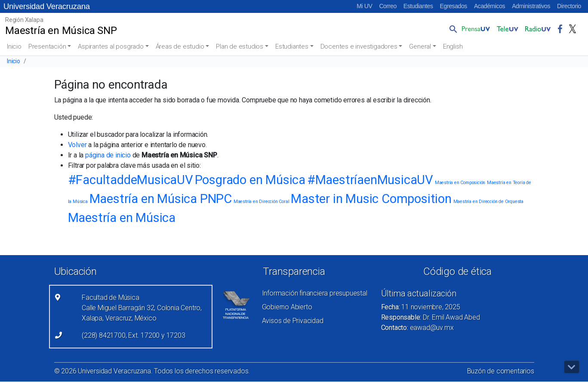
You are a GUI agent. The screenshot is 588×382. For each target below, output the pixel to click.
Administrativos (531, 6)
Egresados (454, 6)
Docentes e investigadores (359, 46)
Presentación (47, 46)
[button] (452, 29)
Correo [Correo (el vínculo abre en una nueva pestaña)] (388, 6)
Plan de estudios (240, 46)
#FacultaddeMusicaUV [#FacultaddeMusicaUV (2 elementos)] (131, 180)
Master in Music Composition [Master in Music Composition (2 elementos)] (371, 199)
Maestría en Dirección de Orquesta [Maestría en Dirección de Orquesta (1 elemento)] (488, 202)
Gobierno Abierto (287, 307)
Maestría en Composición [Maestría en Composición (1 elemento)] (460, 183)
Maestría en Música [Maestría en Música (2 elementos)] (122, 218)
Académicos (489, 6)
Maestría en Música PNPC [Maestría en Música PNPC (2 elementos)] (161, 199)
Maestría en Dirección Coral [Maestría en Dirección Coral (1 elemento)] (262, 202)
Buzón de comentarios (501, 371)
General (420, 46)
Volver (77, 145)
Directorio (569, 6)
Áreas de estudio (180, 46)
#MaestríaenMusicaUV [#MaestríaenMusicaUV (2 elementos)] (370, 180)
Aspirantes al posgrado (111, 46)
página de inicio (108, 155)
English (453, 46)
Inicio (14, 46)
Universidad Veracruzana (47, 6)
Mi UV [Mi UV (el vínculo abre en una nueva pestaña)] (364, 6)
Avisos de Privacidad (293, 321)
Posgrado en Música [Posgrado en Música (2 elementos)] (250, 180)
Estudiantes (418, 6)
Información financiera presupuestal (315, 293)
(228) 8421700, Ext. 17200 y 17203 (133, 335)
